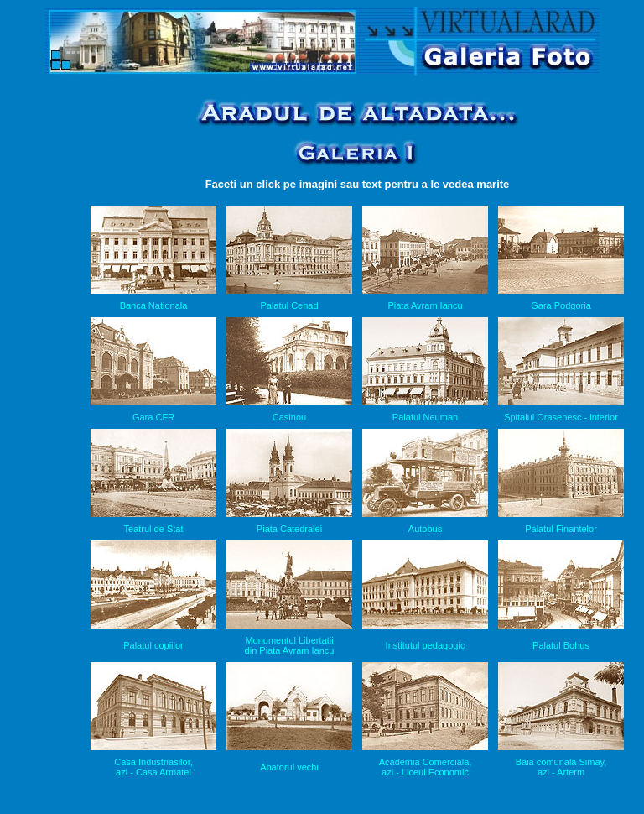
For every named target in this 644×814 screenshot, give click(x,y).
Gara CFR (153, 417)
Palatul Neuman (425, 417)
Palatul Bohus (561, 645)
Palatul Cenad (289, 305)
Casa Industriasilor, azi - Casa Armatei (153, 767)
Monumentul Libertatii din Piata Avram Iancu (290, 645)
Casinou (289, 417)
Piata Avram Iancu (425, 305)
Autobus (425, 529)
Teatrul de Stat (154, 529)
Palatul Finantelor (561, 529)
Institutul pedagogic (426, 645)
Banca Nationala (154, 305)
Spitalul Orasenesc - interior (561, 417)
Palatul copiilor (153, 645)
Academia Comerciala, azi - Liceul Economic (426, 767)
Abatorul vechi (289, 767)
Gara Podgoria (561, 305)
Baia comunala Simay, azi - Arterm (561, 767)
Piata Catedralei (289, 529)
